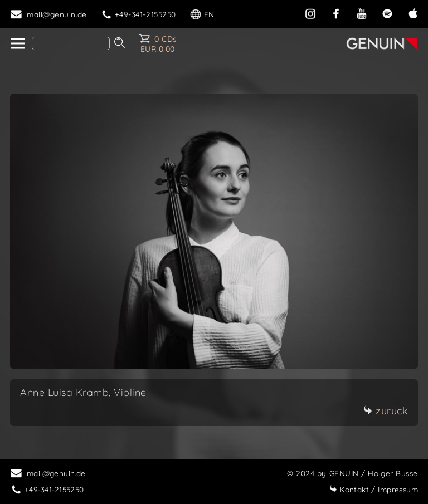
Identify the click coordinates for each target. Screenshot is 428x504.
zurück (386, 411)
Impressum (374, 489)
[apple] (413, 13)
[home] (17, 44)
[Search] (71, 43)
